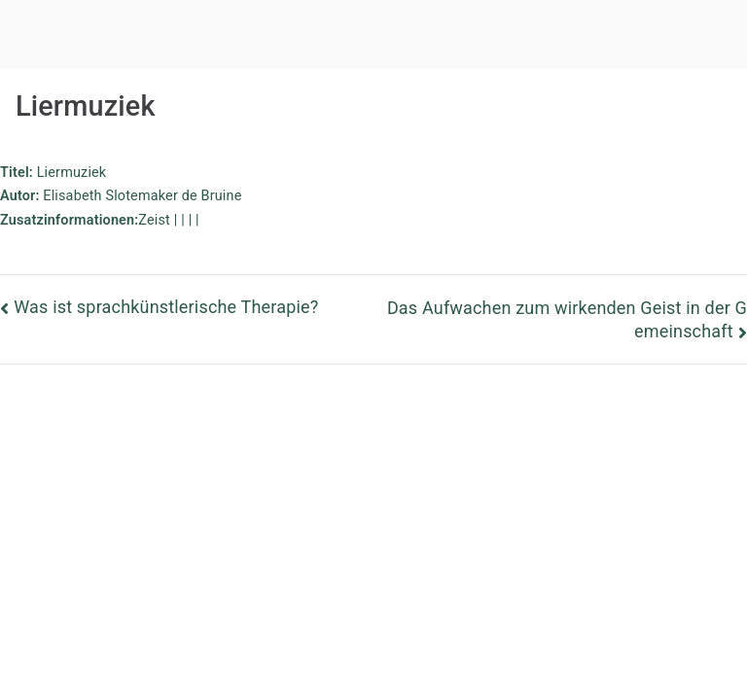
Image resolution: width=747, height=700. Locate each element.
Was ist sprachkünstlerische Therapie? (166, 307)
